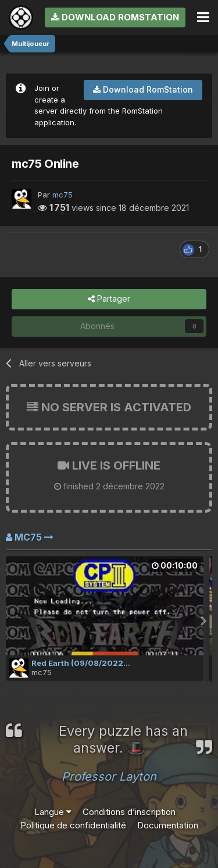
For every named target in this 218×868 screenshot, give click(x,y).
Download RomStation (115, 17)
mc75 (62, 195)
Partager (109, 299)
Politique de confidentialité (73, 825)
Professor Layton (109, 777)
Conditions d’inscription (129, 812)
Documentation (168, 825)
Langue (53, 812)
